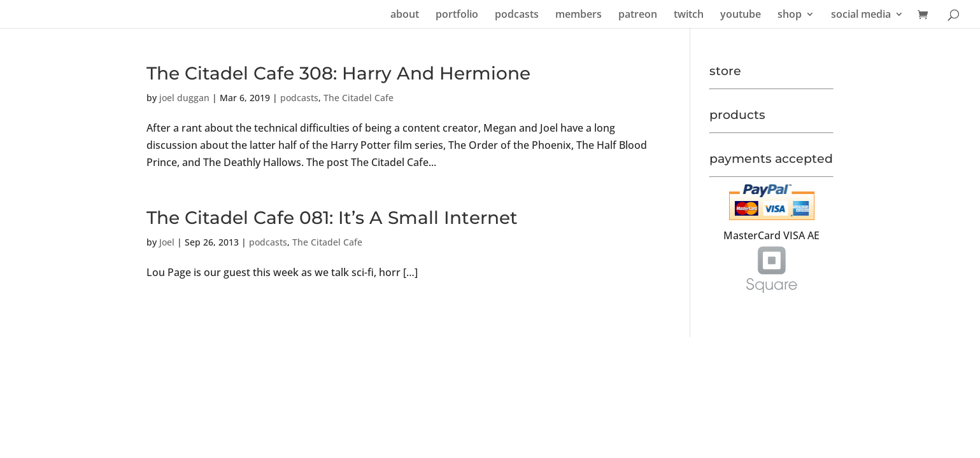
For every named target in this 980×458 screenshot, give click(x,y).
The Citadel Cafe (359, 98)
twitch (689, 15)
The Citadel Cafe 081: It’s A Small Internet (332, 218)
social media (861, 15)
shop (790, 15)
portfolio (457, 15)
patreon (638, 15)
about (405, 15)
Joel (167, 242)
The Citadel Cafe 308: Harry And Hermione (338, 73)
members (579, 15)
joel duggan (184, 98)
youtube (741, 15)
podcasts (517, 15)
